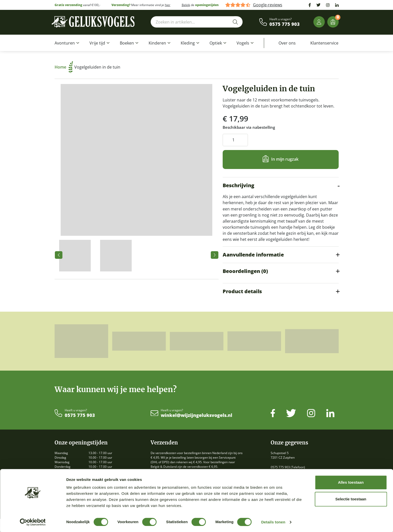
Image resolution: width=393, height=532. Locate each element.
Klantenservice (324, 43)
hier (168, 5)
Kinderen (157, 43)
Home (64, 67)
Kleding (188, 43)
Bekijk (186, 5)
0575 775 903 (285, 24)
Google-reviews (268, 5)
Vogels (243, 43)
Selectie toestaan (351, 499)
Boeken (127, 43)
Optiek (216, 43)
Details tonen (273, 522)
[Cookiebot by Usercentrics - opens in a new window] (33, 522)
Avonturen (65, 43)
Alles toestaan (351, 482)
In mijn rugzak (285, 159)
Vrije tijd (97, 43)
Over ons (287, 43)
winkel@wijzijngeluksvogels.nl (196, 415)
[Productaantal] (235, 140)
